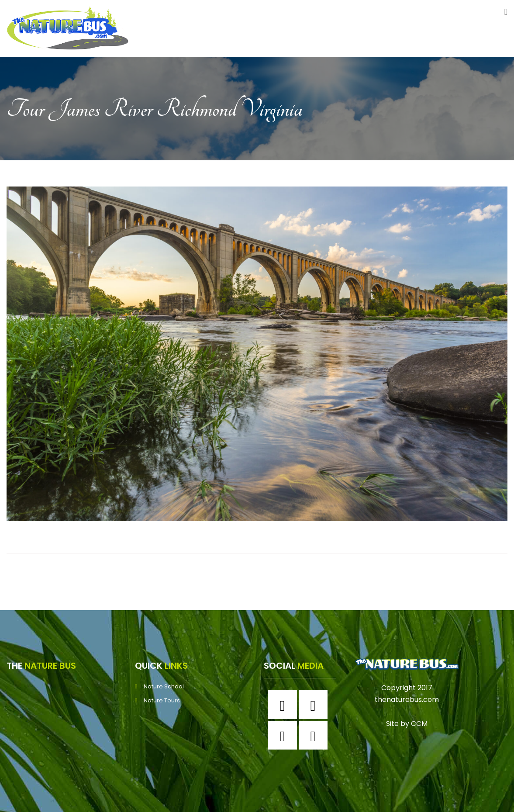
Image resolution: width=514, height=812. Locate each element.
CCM (419, 724)
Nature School (164, 686)
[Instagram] (315, 705)
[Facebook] (285, 705)
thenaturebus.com (407, 700)
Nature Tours (162, 700)
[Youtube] (315, 735)
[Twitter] (285, 735)
